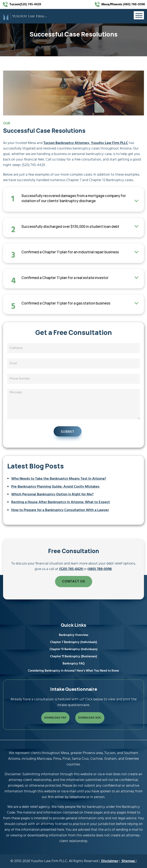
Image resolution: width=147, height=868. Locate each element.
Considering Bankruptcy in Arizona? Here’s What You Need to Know (73, 671)
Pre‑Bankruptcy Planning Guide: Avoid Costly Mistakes (55, 487)
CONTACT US (74, 582)
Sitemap (128, 861)
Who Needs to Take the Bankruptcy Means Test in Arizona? (59, 479)
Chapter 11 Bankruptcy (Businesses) (74, 657)
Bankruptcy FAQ (74, 664)
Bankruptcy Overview (74, 635)
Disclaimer (109, 861)
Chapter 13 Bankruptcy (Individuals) (73, 649)
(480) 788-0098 (123, 4)
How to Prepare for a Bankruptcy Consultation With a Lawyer (60, 510)
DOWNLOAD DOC (90, 718)
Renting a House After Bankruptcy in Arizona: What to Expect (61, 502)
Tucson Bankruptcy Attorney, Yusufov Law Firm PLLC (86, 143)
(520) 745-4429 (25, 4)
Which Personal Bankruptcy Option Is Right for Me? (52, 494)
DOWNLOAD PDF (55, 718)
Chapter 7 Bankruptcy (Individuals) (74, 642)
